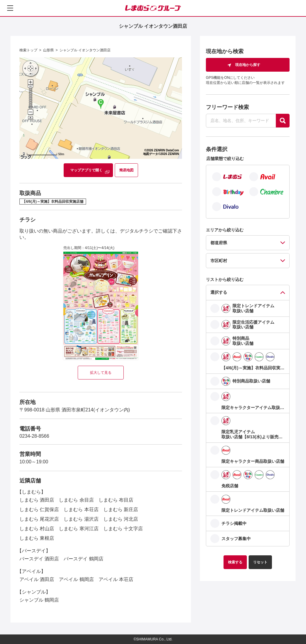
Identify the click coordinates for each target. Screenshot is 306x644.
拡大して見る (101, 373)
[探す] (283, 121)
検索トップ (28, 50)
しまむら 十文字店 (123, 529)
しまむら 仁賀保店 (39, 509)
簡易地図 (126, 170)
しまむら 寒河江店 (79, 529)
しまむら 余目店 (76, 500)
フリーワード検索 (227, 107)
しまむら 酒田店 (37, 500)
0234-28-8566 (34, 436)
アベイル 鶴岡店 (76, 579)
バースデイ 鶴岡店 (83, 559)
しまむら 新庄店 (121, 509)
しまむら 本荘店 (81, 509)
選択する (219, 292)
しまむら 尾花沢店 (39, 519)
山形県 (48, 50)
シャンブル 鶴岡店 (39, 600)
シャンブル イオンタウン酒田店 (85, 50)
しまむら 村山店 (37, 529)
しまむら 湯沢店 (81, 519)
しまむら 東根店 (37, 538)
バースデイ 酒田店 (39, 559)
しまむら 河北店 (121, 519)
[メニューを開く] (10, 8)
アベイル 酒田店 (37, 579)
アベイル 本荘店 (116, 579)
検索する (235, 562)
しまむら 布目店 (116, 500)
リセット (260, 562)
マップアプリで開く (86, 170)
